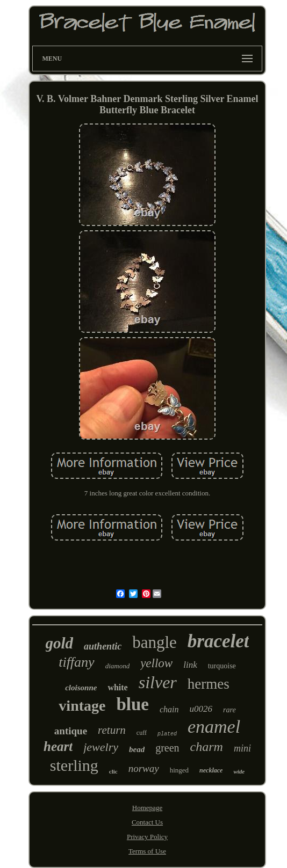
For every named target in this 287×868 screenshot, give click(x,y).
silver (158, 682)
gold (60, 643)
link (190, 665)
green (167, 748)
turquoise (222, 666)
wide (239, 771)
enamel (214, 727)
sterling (74, 765)
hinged (179, 770)
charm (207, 747)
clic (113, 771)
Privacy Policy (147, 837)
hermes (209, 684)
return (112, 730)
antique (71, 731)
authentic (103, 646)
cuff (142, 733)
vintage (82, 706)
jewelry (101, 747)
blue (132, 704)
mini (242, 748)
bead (137, 749)
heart (58, 746)
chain (169, 709)
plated (167, 734)
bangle (155, 642)
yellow (156, 663)
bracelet (218, 641)
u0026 (201, 709)
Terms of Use (147, 851)
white (117, 687)
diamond (118, 666)
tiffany (76, 662)
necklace (211, 770)
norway (144, 768)
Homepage (147, 808)
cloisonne (81, 688)
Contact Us (147, 822)
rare (229, 710)
